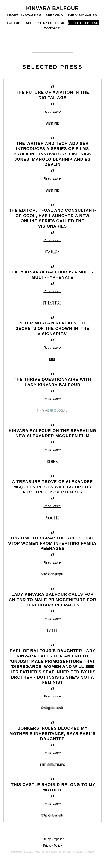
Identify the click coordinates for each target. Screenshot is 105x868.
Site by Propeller (52, 839)
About (13, 15)
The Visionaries (82, 15)
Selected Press (83, 23)
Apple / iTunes (39, 23)
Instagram (31, 15)
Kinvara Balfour (53, 8)
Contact (52, 28)
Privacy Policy (52, 846)
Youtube (15, 23)
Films (60, 23)
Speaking (54, 15)
